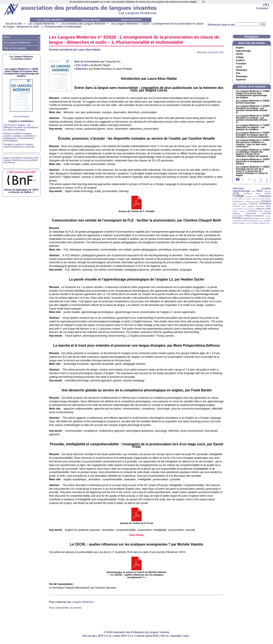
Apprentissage (243, 51)
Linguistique (251, 209)
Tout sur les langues (15, 48)
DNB (240, 199)
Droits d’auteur (247, 199)
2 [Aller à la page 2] (243, 180)
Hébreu (244, 206)
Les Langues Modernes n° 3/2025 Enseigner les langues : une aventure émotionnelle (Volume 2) (253, 109)
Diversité (235, 199)
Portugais (268, 216)
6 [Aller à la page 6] (267, 180)
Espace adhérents (131, 20)
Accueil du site (14, 24)
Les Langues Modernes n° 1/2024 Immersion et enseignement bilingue (253, 162)
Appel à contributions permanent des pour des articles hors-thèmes (21, 160)
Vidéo (268, 223)
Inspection (251, 206)
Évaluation (243, 204)
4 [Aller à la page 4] (255, 180)
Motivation (243, 211)
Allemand (238, 188)
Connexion (262, 8)
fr (266, 4)
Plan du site (89, 636)
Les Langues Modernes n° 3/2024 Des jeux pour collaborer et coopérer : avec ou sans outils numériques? (253, 143)
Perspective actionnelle (258, 213)
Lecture (240, 209)
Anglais (240, 48)
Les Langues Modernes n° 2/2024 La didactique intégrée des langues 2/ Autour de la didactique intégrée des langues (253, 153)
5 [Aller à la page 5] (261, 180)
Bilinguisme (268, 191)
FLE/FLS (253, 204)
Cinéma (268, 194)
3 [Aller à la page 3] (249, 180)
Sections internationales (250, 221)
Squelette (176, 636)
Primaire (237, 218)
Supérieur (241, 80)
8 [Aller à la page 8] (261, 182)
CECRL (236, 193)
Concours (249, 196)
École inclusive (256, 199)
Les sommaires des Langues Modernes (83, 24)
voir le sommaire (21, 116)
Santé (263, 219)
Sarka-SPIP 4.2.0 (123, 636)
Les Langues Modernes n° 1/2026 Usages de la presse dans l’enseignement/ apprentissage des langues (253, 94)
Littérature (260, 209)
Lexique (245, 209)
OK (203, 2)
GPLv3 (165, 636)
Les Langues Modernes (50, 20)
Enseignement (238, 201)
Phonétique (242, 77)
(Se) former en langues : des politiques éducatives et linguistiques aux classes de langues (21, 127)
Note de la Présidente (87, 62)
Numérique (241, 70)
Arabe (253, 191)
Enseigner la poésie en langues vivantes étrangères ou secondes (19, 146)
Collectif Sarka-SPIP (147, 636)
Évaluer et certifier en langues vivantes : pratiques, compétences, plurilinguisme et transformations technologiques (20, 137)
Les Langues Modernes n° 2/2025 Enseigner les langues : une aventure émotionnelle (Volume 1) (253, 119)
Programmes (248, 218)
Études (235, 204)
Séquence (267, 221)
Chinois (258, 194)
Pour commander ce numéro (65, 608)
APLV (7, 37)
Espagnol (266, 201)
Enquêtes (268, 199)
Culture (255, 197)
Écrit (263, 199)
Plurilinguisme (238, 216)
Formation (241, 64)
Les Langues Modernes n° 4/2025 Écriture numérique (253, 102)
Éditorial (81, 69)
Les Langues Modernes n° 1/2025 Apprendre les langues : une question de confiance (253, 127)
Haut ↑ (187, 636)
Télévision (249, 223)
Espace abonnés (91, 20)
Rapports (257, 218)
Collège (240, 57)
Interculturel (260, 206)
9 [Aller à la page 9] (267, 182)
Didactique (265, 196)
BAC (260, 191)
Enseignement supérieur (252, 201)
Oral (238, 73)
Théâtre (255, 223)
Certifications (248, 194)
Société (235, 223)
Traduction (262, 223)
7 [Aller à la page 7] (255, 182)
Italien (268, 206)
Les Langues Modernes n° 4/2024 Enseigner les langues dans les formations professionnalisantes (253, 135)
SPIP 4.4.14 (105, 636)
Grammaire (236, 206)
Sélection (261, 221)
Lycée (239, 67)
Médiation (235, 211)
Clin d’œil (82, 65)
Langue (235, 209)
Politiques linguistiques (254, 216)
